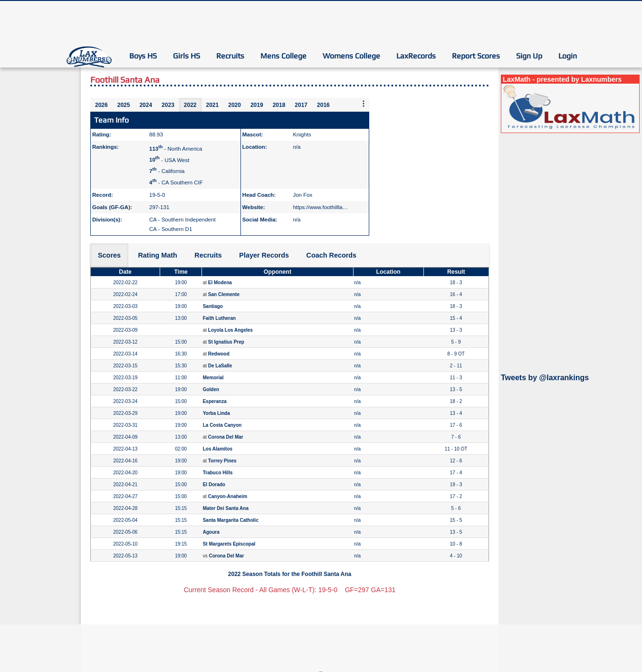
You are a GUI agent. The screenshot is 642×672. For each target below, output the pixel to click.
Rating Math (157, 255)
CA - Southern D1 (171, 229)
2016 (323, 105)
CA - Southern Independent (182, 220)
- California (167, 171)
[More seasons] (364, 104)
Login (568, 56)
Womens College (351, 56)
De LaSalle (220, 366)
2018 (279, 105)
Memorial (213, 378)
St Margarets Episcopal (229, 544)
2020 (235, 105)
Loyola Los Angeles (230, 330)
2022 (190, 105)
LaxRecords (416, 56)
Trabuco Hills (218, 473)
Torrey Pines (222, 461)
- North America (176, 149)
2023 (168, 105)
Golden (211, 389)
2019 (257, 105)
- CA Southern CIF (176, 182)
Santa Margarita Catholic (231, 520)
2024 (146, 105)
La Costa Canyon (222, 425)
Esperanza (215, 401)
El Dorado (214, 485)
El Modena (220, 283)
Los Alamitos (218, 449)
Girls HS (187, 56)
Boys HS (143, 56)
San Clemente (224, 294)
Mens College (283, 56)
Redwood (219, 354)
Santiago (213, 306)
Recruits (230, 56)
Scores (109, 255)
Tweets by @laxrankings (545, 378)
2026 (101, 105)
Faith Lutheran (219, 318)
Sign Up (529, 56)
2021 (213, 105)
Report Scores (476, 56)
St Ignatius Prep (226, 342)
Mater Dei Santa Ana (226, 508)
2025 (124, 105)
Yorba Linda (216, 413)
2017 (301, 105)
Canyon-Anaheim (228, 496)
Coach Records (332, 255)
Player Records (264, 255)
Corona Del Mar (226, 437)
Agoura (211, 532)
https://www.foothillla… (320, 207)
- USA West (169, 160)
